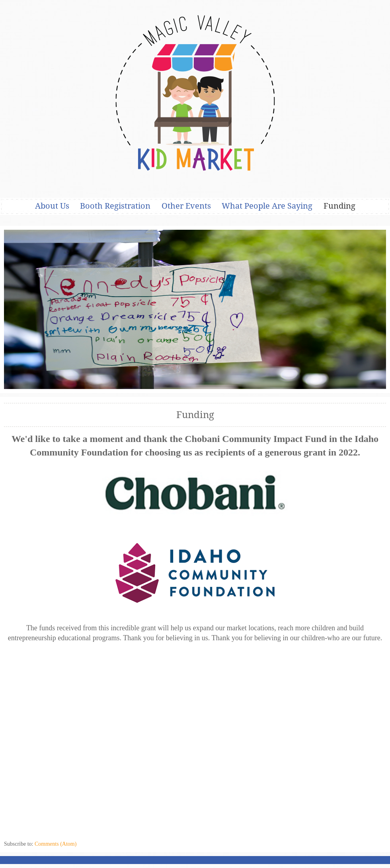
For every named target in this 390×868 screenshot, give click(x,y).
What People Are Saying (267, 206)
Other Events (186, 206)
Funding (339, 206)
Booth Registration (115, 206)
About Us (52, 206)
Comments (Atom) (56, 844)
